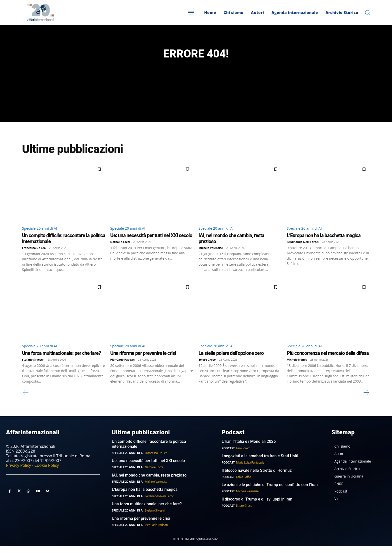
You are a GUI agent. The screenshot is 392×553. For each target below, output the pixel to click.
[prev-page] (26, 399)
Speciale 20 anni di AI (42, 234)
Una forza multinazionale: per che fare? (61, 360)
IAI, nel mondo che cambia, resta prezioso (149, 482)
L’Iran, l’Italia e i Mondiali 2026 (249, 448)
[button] (367, 12)
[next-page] (366, 399)
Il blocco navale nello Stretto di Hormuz (256, 477)
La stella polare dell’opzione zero (231, 360)
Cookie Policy (46, 472)
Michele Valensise (211, 254)
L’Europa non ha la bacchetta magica (324, 242)
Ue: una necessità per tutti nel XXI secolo (151, 242)
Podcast (228, 455)
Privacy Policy (18, 472)
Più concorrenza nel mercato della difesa (328, 360)
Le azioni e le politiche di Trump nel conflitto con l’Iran (269, 492)
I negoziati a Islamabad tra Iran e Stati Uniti (260, 463)
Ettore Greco (207, 366)
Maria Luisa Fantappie (250, 469)
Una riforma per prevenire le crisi (143, 360)
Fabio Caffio (243, 484)
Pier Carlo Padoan (122, 366)
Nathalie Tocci (120, 248)
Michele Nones (297, 366)
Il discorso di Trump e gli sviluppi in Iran (257, 506)
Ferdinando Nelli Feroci (303, 248)
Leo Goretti (243, 455)
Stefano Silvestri (33, 366)
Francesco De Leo (34, 254)
